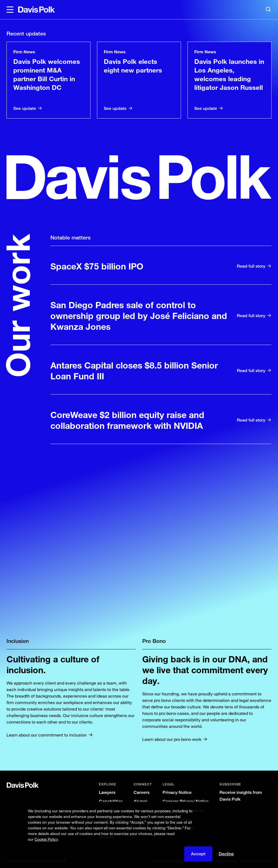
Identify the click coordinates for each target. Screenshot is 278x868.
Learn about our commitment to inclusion (47, 735)
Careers (142, 792)
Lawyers (107, 792)
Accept (198, 854)
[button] (10, 10)
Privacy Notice (177, 792)
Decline (226, 854)
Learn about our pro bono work (172, 739)
